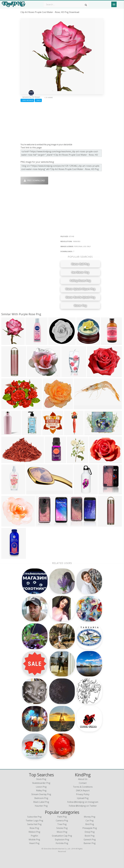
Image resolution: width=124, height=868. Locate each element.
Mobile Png (34, 840)
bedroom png (41, 798)
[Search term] (66, 4)
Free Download (34, 180)
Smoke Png (62, 828)
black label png (41, 802)
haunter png (41, 806)
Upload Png (83, 798)
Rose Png (34, 828)
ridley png (41, 790)
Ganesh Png (90, 840)
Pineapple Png (90, 828)
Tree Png (62, 824)
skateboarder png (41, 783)
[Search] (86, 5)
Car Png (90, 821)
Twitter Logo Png (34, 821)
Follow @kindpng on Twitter (83, 806)
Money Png (90, 817)
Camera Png (62, 821)
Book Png (90, 836)
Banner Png (90, 843)
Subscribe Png (34, 817)
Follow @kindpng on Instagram (83, 802)
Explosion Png (62, 840)
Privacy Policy (83, 794)
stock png (41, 779)
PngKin (34, 836)
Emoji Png (90, 832)
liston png (41, 787)
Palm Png (62, 817)
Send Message (27, 100)
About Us (83, 779)
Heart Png (34, 843)
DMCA (38, 100)
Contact (83, 783)
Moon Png (62, 832)
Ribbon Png (34, 832)
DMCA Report (83, 790)
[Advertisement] (62, 122)
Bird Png (90, 824)
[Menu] (114, 4)
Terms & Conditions (83, 787)
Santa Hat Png (34, 824)
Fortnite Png (62, 843)
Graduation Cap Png (62, 836)
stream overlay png (41, 794)
